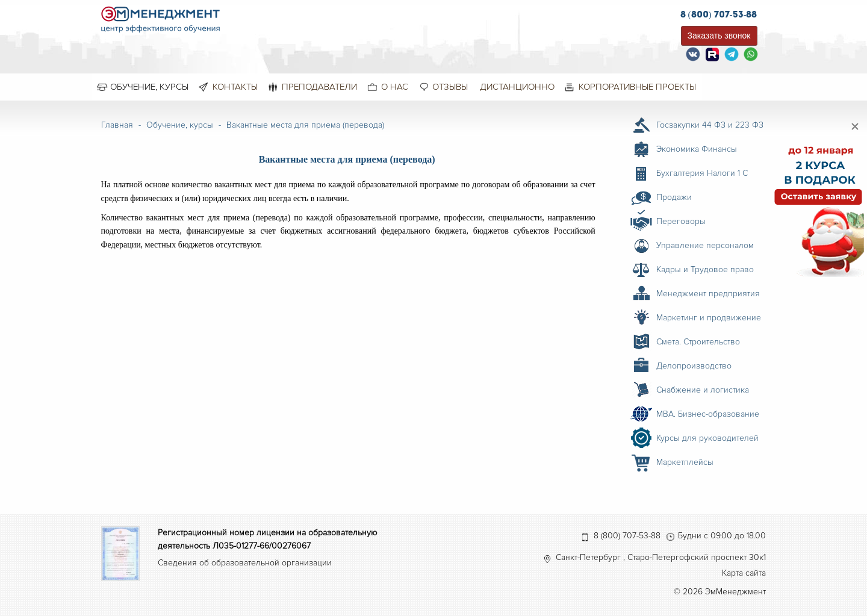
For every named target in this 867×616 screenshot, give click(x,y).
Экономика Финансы (697, 149)
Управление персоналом (705, 245)
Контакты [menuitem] (235, 87)
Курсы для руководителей (707, 438)
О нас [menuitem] (395, 87)
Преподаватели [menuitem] (319, 87)
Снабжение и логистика (703, 390)
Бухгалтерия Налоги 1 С (702, 173)
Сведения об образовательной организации (245, 563)
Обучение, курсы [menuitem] (149, 87)
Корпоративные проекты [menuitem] (637, 87)
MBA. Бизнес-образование (708, 414)
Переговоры (681, 221)
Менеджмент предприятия (708, 294)
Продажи (674, 197)
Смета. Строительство (698, 342)
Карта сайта (744, 573)
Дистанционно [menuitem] (517, 87)
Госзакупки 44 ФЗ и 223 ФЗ (710, 125)
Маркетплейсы (685, 462)
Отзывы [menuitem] (450, 87)
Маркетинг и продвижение (709, 318)
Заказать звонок (719, 36)
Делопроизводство (694, 366)
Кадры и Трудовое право (705, 269)
